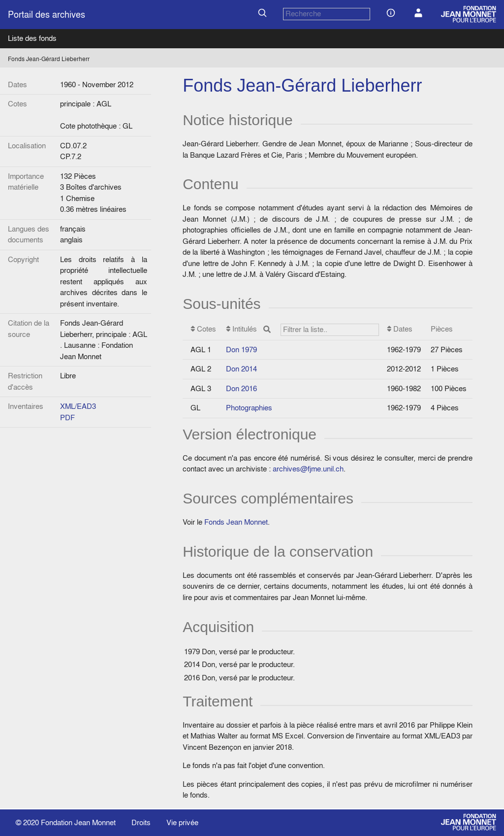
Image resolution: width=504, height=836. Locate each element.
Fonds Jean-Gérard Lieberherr (49, 59)
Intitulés (303, 330)
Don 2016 (241, 388)
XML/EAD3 (78, 406)
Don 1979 (241, 350)
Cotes (203, 329)
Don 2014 (241, 369)
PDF (67, 418)
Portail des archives (47, 15)
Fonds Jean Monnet (236, 522)
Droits (141, 822)
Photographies (249, 408)
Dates (400, 329)
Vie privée (182, 822)
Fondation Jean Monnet (78, 822)
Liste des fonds (32, 38)
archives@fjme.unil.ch (308, 469)
